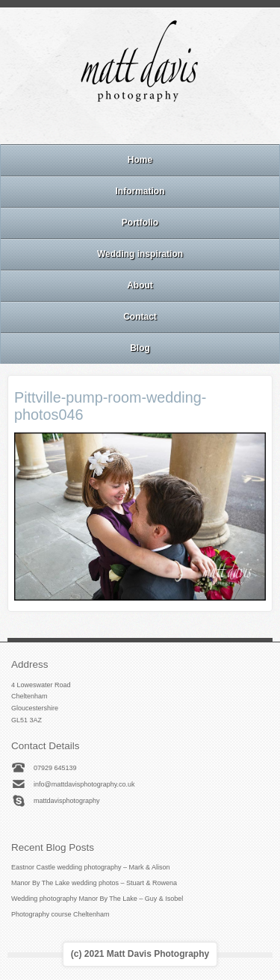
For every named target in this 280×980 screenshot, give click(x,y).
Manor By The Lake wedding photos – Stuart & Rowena (94, 883)
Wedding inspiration (140, 254)
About (140, 285)
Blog (140, 348)
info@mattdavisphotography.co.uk (84, 784)
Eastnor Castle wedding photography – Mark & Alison (91, 867)
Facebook (119, 125)
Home (140, 160)
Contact (140, 317)
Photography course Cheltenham (60, 914)
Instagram (140, 125)
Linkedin (160, 125)
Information (140, 191)
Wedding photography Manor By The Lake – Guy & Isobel (97, 899)
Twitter (180, 125)
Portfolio (140, 223)
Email (99, 125)
